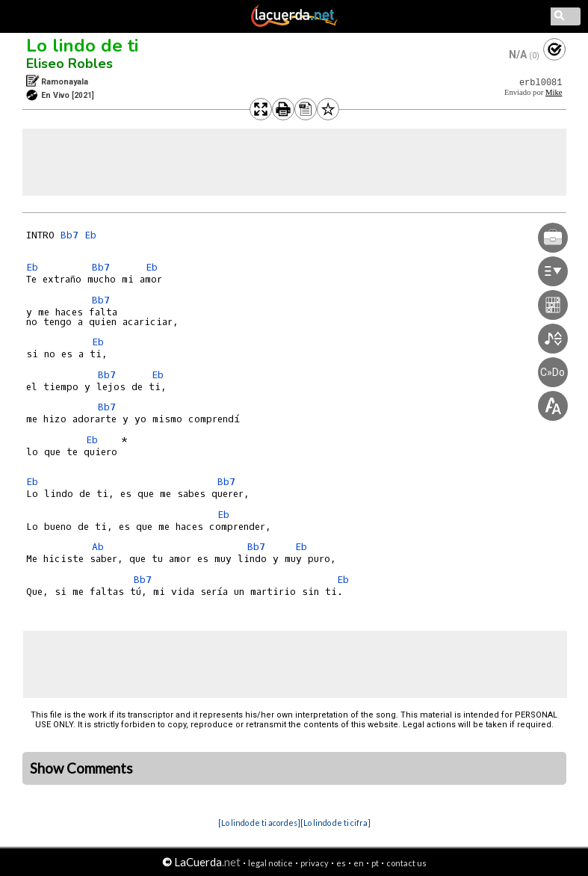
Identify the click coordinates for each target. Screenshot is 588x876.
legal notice (270, 863)
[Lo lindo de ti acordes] (259, 823)
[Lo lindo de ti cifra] (335, 823)
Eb (90, 235)
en (359, 863)
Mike (554, 92)
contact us (406, 863)
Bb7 (69, 235)
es (341, 863)
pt (375, 863)
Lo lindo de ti (82, 46)
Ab (98, 547)
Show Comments (81, 768)
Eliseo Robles (69, 64)
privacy (315, 863)
